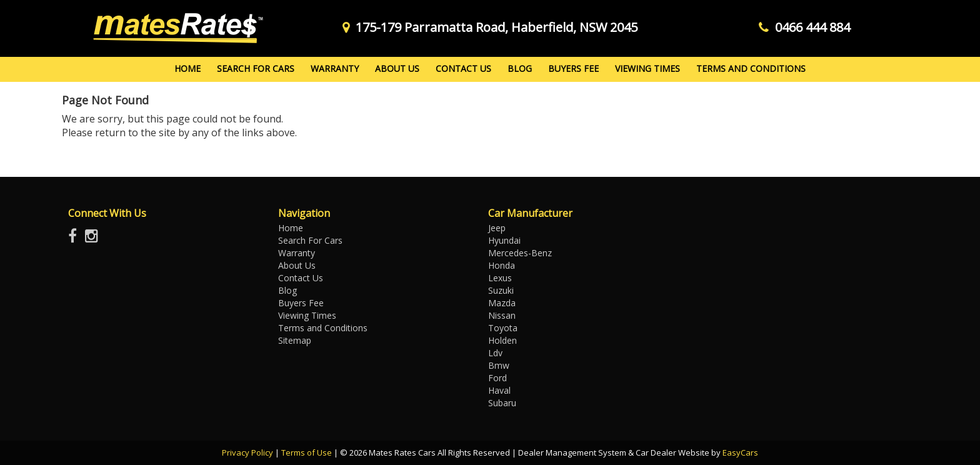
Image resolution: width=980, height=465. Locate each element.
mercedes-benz (520, 253)
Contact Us (463, 68)
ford (497, 378)
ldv (495, 353)
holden (502, 340)
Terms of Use (307, 452)
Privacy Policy (248, 452)
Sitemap (295, 340)
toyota (503, 328)
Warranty (335, 68)
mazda (502, 303)
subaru (502, 403)
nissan (502, 315)
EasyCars (740, 452)
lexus (500, 278)
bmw (499, 365)
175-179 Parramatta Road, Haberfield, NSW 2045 (490, 27)
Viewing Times (647, 68)
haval (499, 390)
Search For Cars (256, 68)
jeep (497, 228)
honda (502, 265)
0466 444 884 (804, 27)
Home (187, 68)
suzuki (501, 290)
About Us (397, 68)
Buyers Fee (573, 68)
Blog (520, 68)
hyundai (504, 240)
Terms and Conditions (751, 68)
